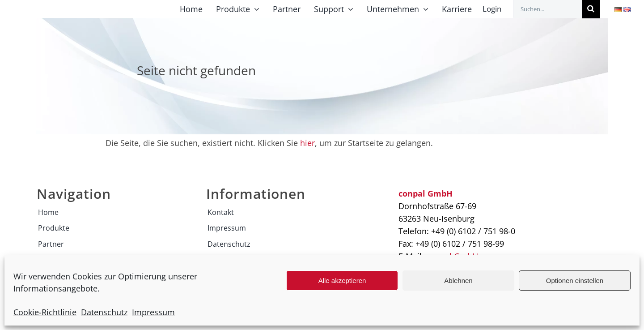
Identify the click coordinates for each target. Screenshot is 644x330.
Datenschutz (104, 312)
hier (307, 143)
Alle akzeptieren (342, 281)
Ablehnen (458, 281)
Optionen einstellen (575, 281)
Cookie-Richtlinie (45, 312)
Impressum (153, 312)
